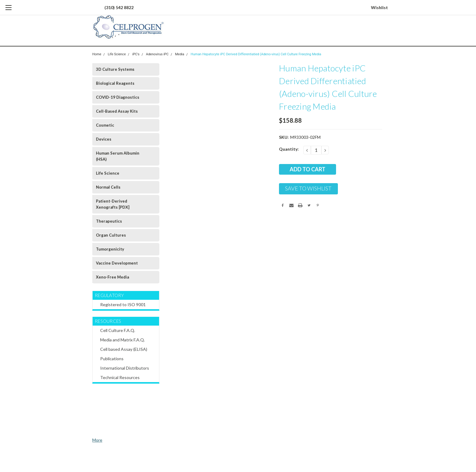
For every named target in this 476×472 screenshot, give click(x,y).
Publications (112, 359)
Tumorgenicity (110, 249)
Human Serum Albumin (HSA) (118, 156)
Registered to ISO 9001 (123, 304)
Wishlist (379, 7)
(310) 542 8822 (119, 7)
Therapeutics (109, 221)
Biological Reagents (115, 83)
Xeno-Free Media (112, 277)
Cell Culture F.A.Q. (118, 330)
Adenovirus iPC (157, 54)
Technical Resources (120, 377)
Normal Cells (108, 187)
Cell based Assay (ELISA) (124, 349)
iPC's (136, 54)
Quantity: (289, 149)
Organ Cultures (111, 235)
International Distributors (125, 368)
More (97, 440)
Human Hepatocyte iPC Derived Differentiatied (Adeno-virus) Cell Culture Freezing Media (256, 54)
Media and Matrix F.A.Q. (122, 340)
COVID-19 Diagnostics (118, 97)
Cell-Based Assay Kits (117, 111)
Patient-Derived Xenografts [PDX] (113, 204)
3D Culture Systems (115, 69)
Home (97, 54)
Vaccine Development (117, 263)
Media (179, 54)
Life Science (117, 54)
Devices (104, 139)
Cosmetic (105, 125)
